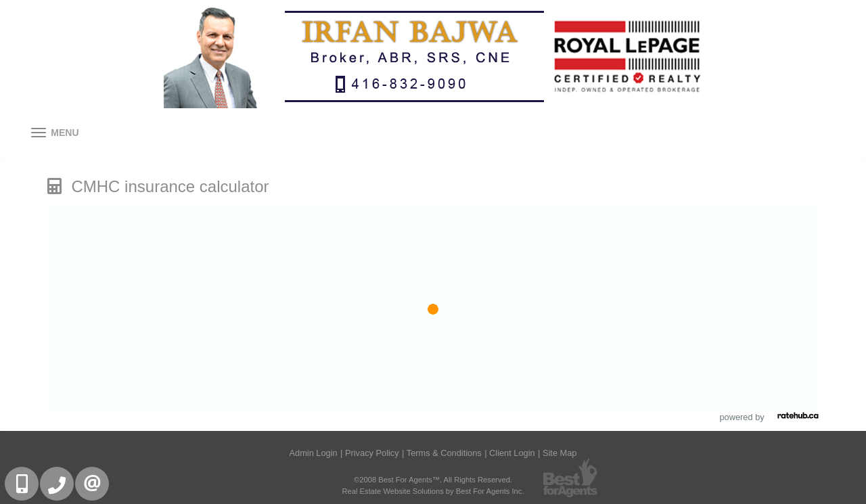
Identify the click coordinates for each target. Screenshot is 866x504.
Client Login (512, 453)
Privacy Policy (372, 453)
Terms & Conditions (444, 453)
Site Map (560, 453)
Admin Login (314, 453)
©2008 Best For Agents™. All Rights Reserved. (433, 480)
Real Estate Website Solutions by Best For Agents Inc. (433, 491)
